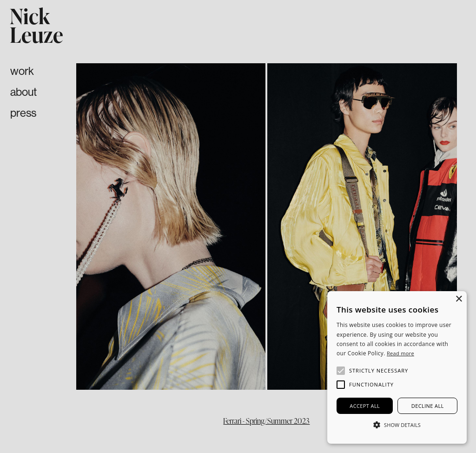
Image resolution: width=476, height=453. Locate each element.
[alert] (397, 367)
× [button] (459, 299)
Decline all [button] (428, 406)
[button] (152, 226)
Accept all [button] (365, 406)
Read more (400, 353)
